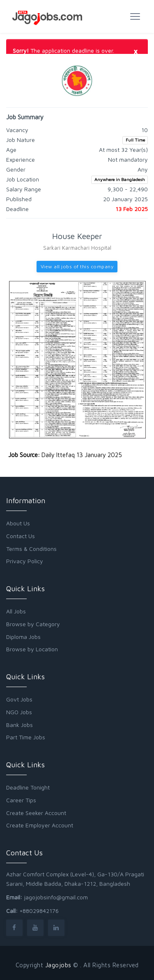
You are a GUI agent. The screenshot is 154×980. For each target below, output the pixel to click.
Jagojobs (58, 965)
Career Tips (21, 800)
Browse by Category (33, 624)
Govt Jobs (19, 699)
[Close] (136, 51)
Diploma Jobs (23, 637)
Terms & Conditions (31, 549)
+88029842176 (39, 911)
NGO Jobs (19, 712)
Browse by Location (32, 649)
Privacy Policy (25, 561)
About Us (18, 523)
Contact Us (21, 536)
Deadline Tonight (28, 787)
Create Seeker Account (36, 813)
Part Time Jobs (26, 737)
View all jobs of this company (77, 266)
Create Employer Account (40, 825)
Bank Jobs (20, 725)
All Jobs (16, 611)
